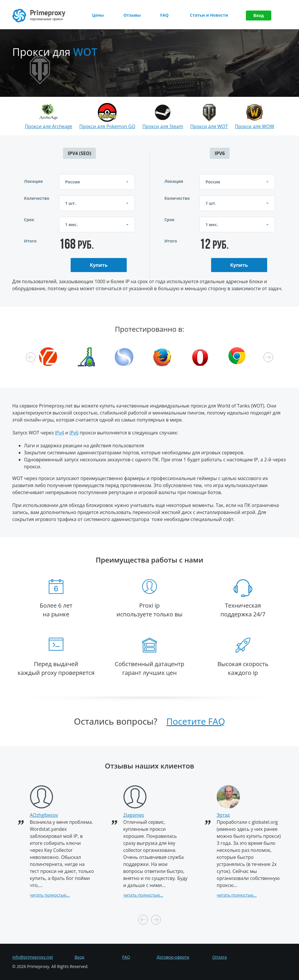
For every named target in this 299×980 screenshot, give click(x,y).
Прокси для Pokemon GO (107, 126)
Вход (259, 15)
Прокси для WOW (254, 126)
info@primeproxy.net (33, 957)
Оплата (220, 957)
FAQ (165, 15)
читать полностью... (50, 895)
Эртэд (223, 815)
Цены (98, 15)
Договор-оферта (173, 957)
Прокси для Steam (163, 126)
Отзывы (132, 15)
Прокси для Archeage (48, 126)
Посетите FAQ (196, 721)
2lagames (134, 815)
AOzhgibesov (44, 815)
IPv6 (74, 433)
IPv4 (59, 433)
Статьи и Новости (209, 15)
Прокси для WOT (209, 126)
